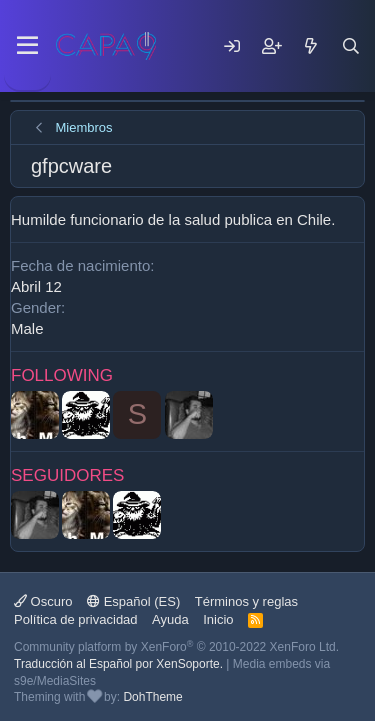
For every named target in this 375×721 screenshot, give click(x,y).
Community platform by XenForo (176, 647)
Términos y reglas (246, 601)
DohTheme (152, 697)
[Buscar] (351, 46)
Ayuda (170, 619)
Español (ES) (133, 601)
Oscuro (43, 601)
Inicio (218, 619)
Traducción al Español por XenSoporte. (118, 664)
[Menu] (27, 46)
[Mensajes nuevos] (311, 46)
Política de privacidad (76, 619)
